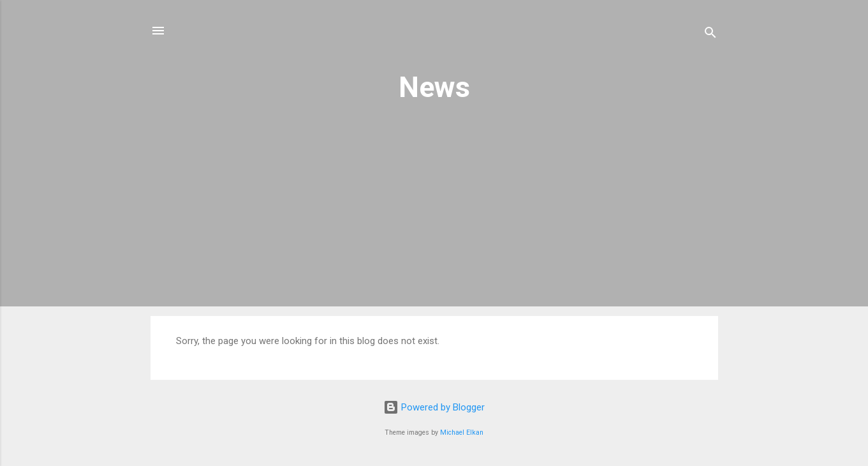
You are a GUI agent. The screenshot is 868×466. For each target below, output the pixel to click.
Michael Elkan (462, 432)
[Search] (710, 35)
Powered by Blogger (434, 407)
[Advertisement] (434, 220)
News (434, 87)
